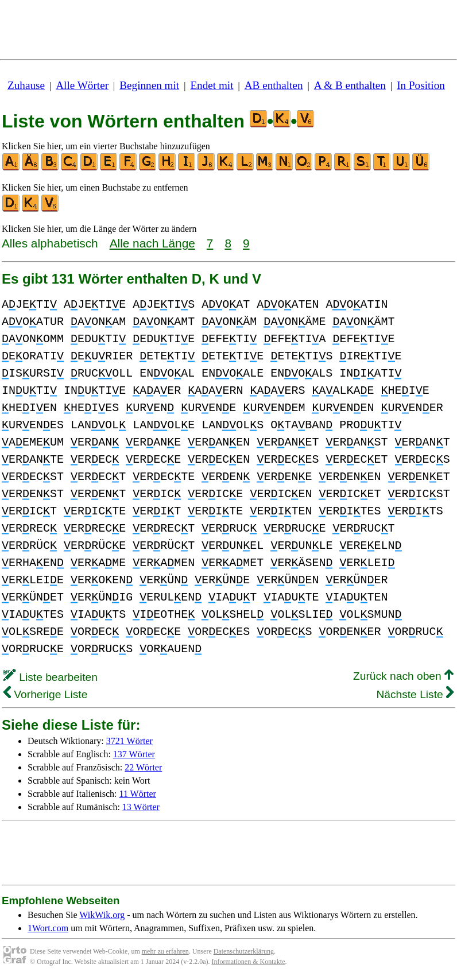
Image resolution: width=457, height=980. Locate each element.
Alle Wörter (82, 85)
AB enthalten (274, 85)
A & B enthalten (350, 85)
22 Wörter (143, 767)
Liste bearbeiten (51, 677)
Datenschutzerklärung (244, 951)
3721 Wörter (129, 741)
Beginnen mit (149, 85)
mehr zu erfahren (165, 951)
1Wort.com (48, 928)
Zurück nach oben (403, 676)
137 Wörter (134, 754)
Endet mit (212, 85)
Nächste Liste (415, 694)
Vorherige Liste (45, 694)
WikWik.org (102, 915)
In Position (421, 85)
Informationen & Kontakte (249, 962)
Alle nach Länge (152, 243)
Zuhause (26, 85)
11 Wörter (138, 794)
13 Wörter (141, 807)
